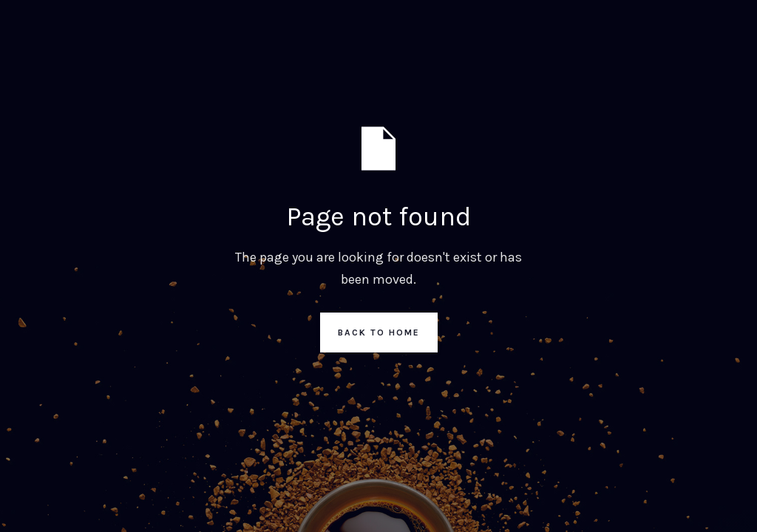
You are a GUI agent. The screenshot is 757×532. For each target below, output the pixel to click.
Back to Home (379, 332)
